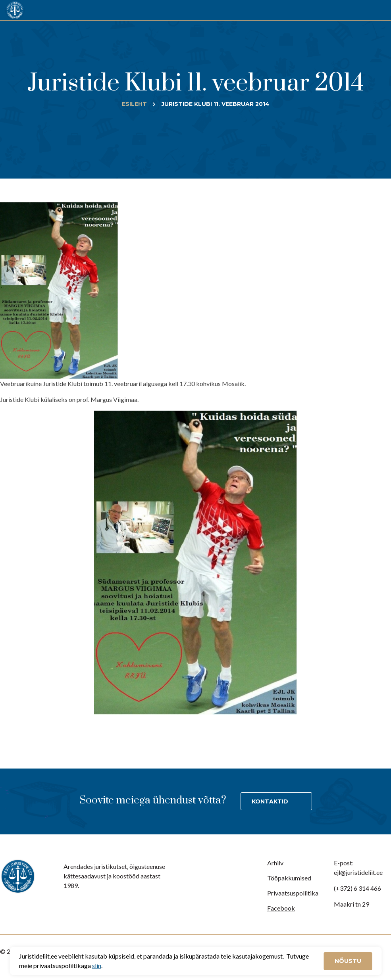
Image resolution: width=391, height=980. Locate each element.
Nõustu (348, 961)
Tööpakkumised (289, 878)
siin (97, 966)
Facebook (281, 908)
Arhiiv (275, 863)
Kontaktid (270, 801)
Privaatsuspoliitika (293, 893)
